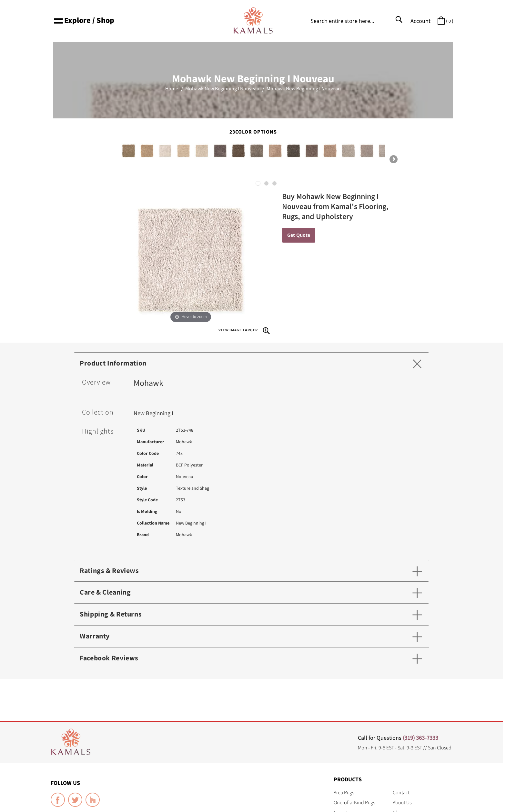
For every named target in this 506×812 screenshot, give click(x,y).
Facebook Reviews (110, 658)
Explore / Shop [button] (84, 20)
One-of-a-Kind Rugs (354, 802)
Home (172, 88)
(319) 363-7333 (420, 738)
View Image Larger (244, 331)
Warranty (95, 637)
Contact (401, 792)
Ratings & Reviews (110, 571)
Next (393, 160)
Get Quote (299, 235)
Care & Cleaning (106, 593)
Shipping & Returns (112, 615)
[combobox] (356, 21)
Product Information (114, 363)
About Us (402, 802)
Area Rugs (344, 792)
